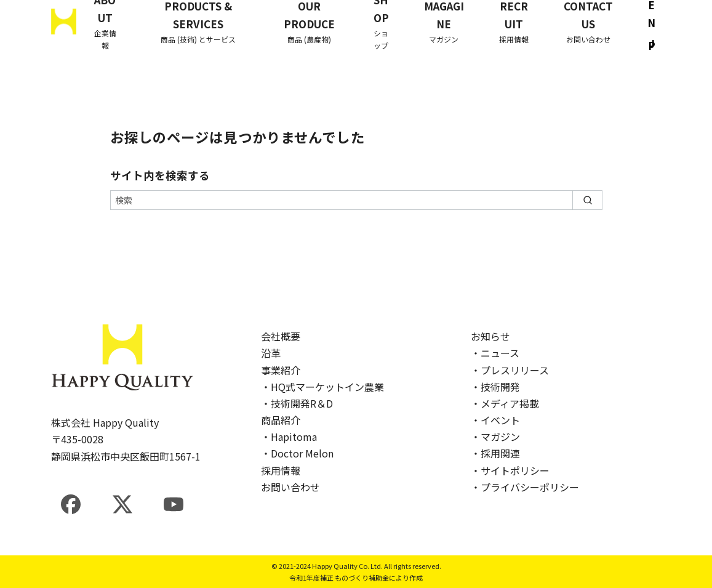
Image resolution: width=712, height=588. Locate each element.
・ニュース (495, 353)
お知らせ (490, 336)
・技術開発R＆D (297, 403)
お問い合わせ (290, 487)
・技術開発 (495, 387)
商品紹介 (281, 420)
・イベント (495, 420)
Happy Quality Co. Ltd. (347, 566)
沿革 (271, 353)
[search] (587, 200)
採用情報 (281, 470)
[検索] (356, 200)
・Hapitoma (289, 437)
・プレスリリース (510, 370)
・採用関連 (495, 453)
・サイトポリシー (510, 470)
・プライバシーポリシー (525, 487)
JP (652, 45)
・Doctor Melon (297, 453)
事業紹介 (281, 370)
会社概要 (281, 336)
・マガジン (495, 437)
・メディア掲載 (505, 403)
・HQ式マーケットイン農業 (322, 387)
